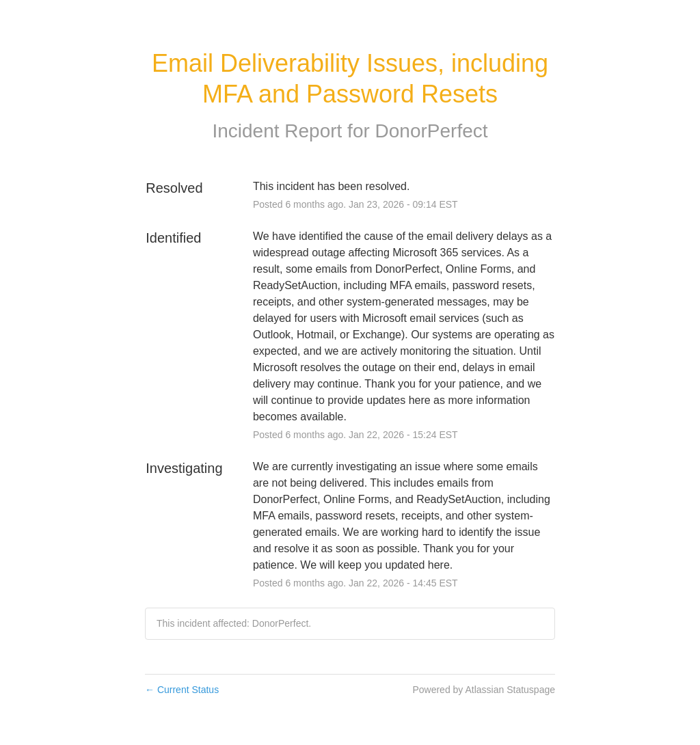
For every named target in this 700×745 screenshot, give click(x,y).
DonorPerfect (432, 131)
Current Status (182, 690)
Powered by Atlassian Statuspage (484, 690)
